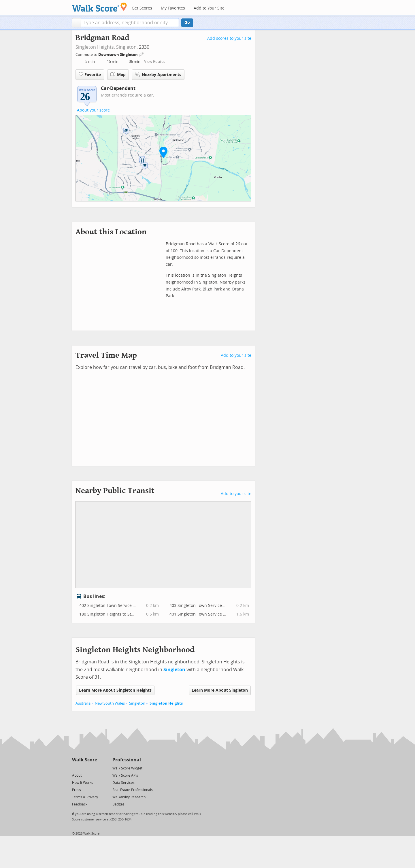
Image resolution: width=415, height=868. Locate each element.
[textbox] (130, 23)
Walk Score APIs (125, 775)
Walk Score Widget (127, 768)
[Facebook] (84, 768)
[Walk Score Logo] (100, 7)
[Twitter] (75, 768)
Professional (127, 760)
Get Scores (142, 8)
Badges (118, 804)
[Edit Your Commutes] (142, 54)
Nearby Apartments (158, 74)
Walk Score (85, 760)
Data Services (123, 783)
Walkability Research (129, 797)
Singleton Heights (166, 703)
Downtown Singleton (118, 55)
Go (187, 23)
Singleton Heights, (95, 47)
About (77, 775)
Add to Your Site (209, 8)
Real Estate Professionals (133, 790)
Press (77, 790)
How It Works (83, 783)
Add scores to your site (229, 38)
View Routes (155, 62)
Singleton (126, 47)
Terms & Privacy (85, 797)
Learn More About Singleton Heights (115, 690)
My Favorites (173, 8)
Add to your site (236, 355)
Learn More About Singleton (220, 690)
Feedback (80, 804)
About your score (93, 110)
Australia (83, 703)
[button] (77, 23)
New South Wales (110, 703)
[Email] (93, 768)
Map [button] (118, 75)
